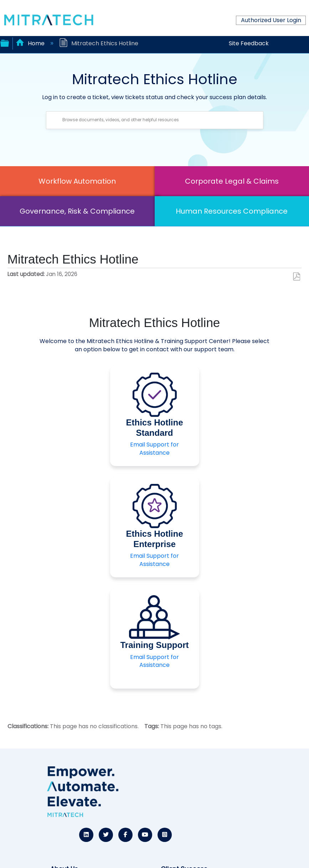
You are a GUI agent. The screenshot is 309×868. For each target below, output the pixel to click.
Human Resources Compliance (232, 211)
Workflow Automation (77, 181)
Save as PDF (296, 277)
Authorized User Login (271, 20)
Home (31, 43)
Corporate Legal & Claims (232, 181)
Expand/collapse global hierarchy (5, 42)
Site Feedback (249, 43)
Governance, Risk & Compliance (77, 211)
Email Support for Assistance (154, 448)
